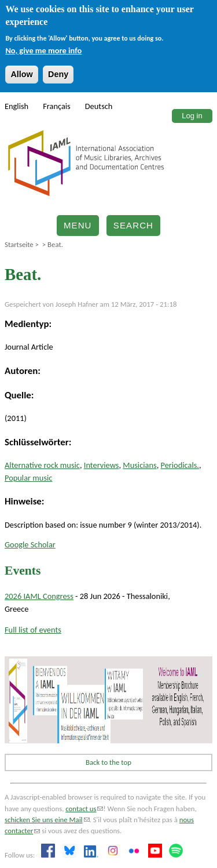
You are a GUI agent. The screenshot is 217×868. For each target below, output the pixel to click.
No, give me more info (43, 50)
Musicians (139, 465)
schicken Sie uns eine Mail (47, 820)
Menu (78, 225)
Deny (58, 74)
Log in (192, 116)
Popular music (28, 478)
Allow (21, 74)
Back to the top (108, 762)
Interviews (102, 465)
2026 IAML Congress (39, 596)
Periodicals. (180, 465)
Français (57, 106)
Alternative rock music (42, 465)
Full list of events (33, 630)
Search (133, 225)
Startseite (19, 244)
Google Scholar (30, 544)
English (16, 106)
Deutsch (99, 106)
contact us (84, 809)
